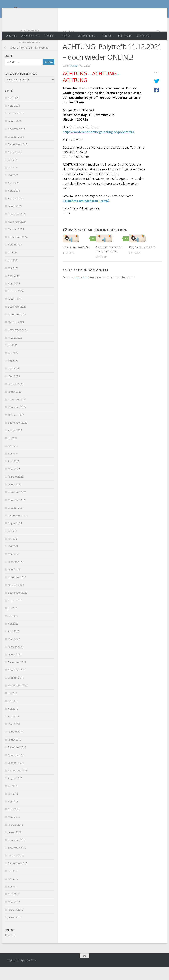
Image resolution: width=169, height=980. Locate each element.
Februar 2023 (16, 397)
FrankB (73, 79)
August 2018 (15, 791)
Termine (49, 36)
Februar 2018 (16, 838)
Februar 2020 (16, 660)
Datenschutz (144, 36)
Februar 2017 (16, 923)
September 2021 (18, 528)
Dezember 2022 (17, 413)
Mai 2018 (13, 815)
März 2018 (14, 830)
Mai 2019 (13, 722)
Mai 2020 (13, 637)
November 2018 (17, 768)
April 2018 (14, 822)
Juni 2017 (13, 892)
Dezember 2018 (17, 760)
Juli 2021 (13, 544)
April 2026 (14, 111)
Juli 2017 (13, 884)
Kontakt (107, 36)
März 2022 (14, 482)
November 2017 (17, 861)
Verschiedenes (86, 36)
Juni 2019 (13, 714)
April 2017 (14, 907)
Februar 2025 (16, 212)
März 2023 (14, 389)
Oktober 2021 (16, 521)
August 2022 (15, 443)
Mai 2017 (13, 900)
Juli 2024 (13, 266)
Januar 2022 (15, 498)
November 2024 (17, 235)
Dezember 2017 (17, 853)
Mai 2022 (13, 467)
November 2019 (17, 683)
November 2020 (17, 590)
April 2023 (14, 382)
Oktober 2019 (16, 691)
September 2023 (18, 343)
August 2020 (15, 614)
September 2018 (18, 784)
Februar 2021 (16, 575)
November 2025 (17, 142)
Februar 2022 (16, 490)
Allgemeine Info (30, 36)
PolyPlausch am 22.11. (143, 260)
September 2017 (18, 876)
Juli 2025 (13, 173)
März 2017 (14, 915)
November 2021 (17, 513)
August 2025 (15, 165)
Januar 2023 (15, 405)
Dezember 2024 (17, 227)
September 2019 (18, 699)
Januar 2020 (15, 668)
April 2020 (14, 644)
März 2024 (14, 297)
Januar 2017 (15, 930)
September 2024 (18, 250)
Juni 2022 (13, 459)
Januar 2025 (15, 219)
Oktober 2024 (16, 242)
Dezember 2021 (17, 505)
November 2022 (17, 420)
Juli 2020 (13, 621)
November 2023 (17, 327)
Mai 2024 (13, 281)
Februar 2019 (16, 745)
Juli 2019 (13, 706)
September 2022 (18, 436)
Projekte (66, 36)
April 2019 (14, 729)
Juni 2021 (13, 552)
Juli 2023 (13, 358)
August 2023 (15, 351)
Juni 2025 (13, 181)
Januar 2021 (15, 583)
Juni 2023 (13, 366)
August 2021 (15, 536)
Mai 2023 (13, 374)
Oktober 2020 (16, 598)
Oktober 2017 (16, 869)
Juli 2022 (13, 451)
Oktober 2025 (16, 150)
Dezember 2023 (17, 320)
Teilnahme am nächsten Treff (86, 214)
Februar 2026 (16, 126)
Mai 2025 (13, 188)
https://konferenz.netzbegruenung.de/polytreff (98, 145)
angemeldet (81, 291)
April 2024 (14, 289)
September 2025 (18, 157)
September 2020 (18, 606)
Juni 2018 (13, 807)
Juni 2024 (13, 273)
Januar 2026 (15, 134)
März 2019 (14, 737)
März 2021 (14, 567)
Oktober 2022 (16, 428)
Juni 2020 (13, 629)
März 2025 (14, 204)
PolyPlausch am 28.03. (76, 260)
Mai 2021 (13, 559)
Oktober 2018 (16, 776)
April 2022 (14, 474)
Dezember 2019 (17, 675)
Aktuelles (12, 36)
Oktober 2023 (16, 335)
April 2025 (14, 196)
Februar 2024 (16, 304)
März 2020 (14, 652)
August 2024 (15, 258)
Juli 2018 (13, 799)
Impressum (125, 36)
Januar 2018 (15, 845)
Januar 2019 (15, 753)
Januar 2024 (15, 312)
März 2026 (14, 119)
